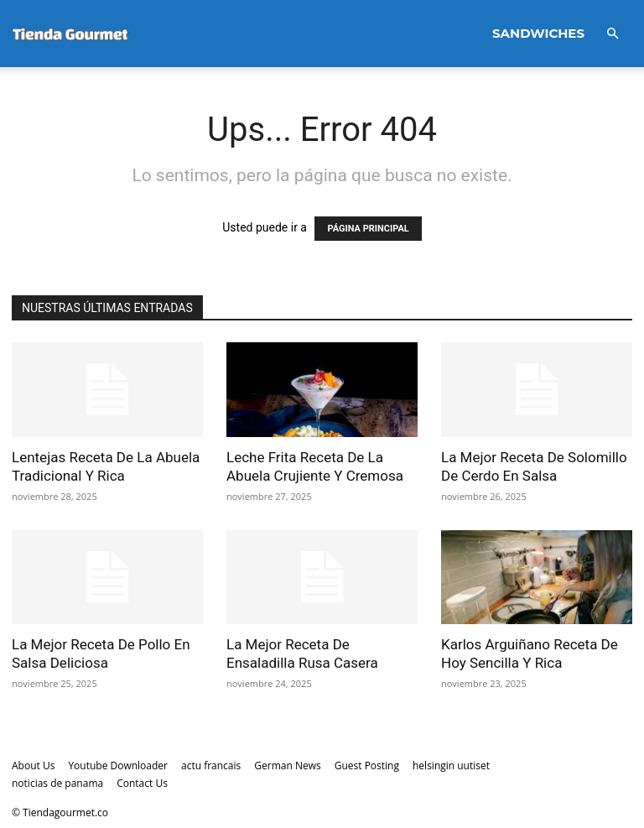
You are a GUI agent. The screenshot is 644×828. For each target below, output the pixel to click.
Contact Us (142, 783)
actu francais (211, 766)
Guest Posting (367, 766)
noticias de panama (57, 783)
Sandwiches (538, 33)
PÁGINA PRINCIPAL (368, 229)
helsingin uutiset (451, 766)
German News (287, 766)
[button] (612, 34)
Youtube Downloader (118, 766)
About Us (33, 766)
